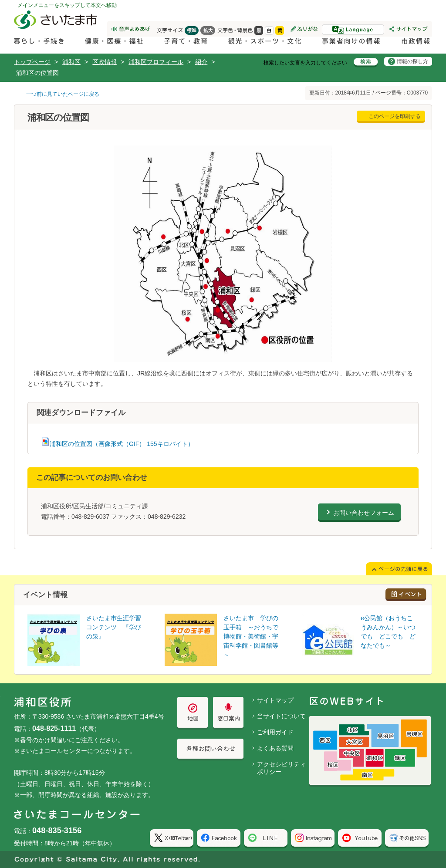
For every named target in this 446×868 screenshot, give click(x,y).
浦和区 (71, 62)
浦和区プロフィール (156, 62)
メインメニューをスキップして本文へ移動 (67, 5)
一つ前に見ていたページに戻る (63, 94)
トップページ (32, 62)
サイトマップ (275, 700)
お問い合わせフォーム (364, 513)
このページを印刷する (395, 116)
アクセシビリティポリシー (281, 768)
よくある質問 (275, 748)
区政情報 (105, 62)
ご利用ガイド (275, 732)
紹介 (201, 62)
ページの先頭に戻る (0, 0)
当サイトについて (281, 716)
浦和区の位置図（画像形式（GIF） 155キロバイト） (117, 444)
